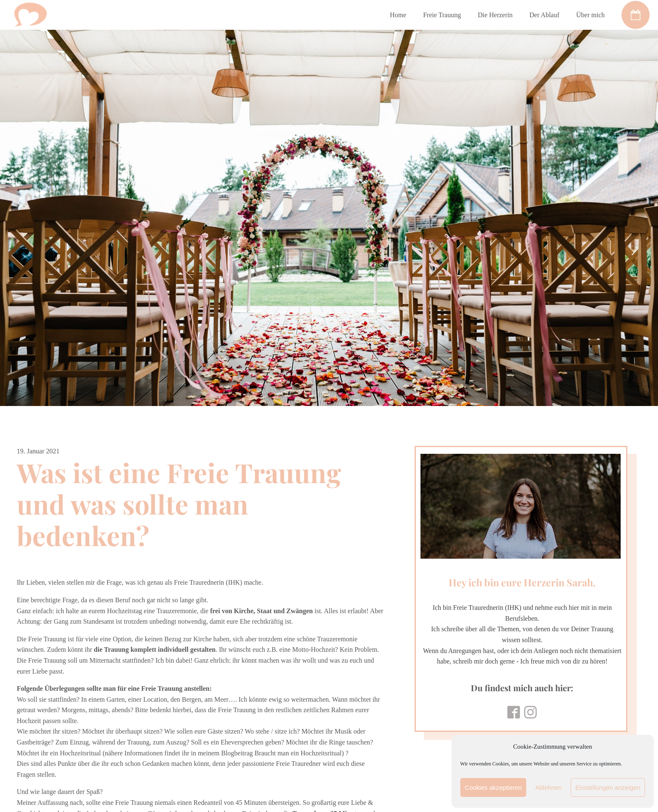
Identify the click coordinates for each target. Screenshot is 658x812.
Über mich (590, 15)
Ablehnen (548, 787)
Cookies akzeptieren (493, 787)
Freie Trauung (442, 15)
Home (398, 15)
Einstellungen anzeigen (608, 787)
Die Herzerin (495, 15)
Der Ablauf (544, 15)
